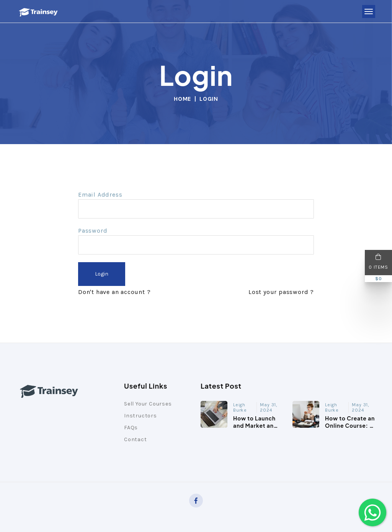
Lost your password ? (281, 292)
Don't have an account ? (114, 292)
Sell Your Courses (148, 404)
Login (102, 274)
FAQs (131, 428)
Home (183, 99)
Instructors (140, 416)
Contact (136, 439)
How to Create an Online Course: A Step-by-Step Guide (350, 429)
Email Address (100, 195)
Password (93, 231)
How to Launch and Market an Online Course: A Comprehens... (257, 429)
